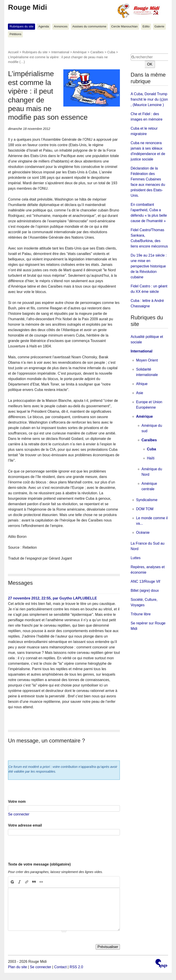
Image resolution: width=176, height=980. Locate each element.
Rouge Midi (27, 7)
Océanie (143, 532)
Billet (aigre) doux (145, 591)
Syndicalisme (147, 500)
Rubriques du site (21, 26)
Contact (60, 967)
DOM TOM (145, 509)
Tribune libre (141, 614)
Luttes (136, 558)
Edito (146, 26)
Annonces (61, 26)
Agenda (44, 26)
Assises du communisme (89, 26)
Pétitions (15, 34)
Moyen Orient (147, 360)
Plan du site (17, 967)
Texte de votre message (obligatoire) (39, 864)
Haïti (151, 458)
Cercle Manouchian (124, 26)
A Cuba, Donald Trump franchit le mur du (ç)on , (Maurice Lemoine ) (149, 99)
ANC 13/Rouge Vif (145, 581)
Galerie (159, 26)
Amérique (80, 52)
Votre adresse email (25, 825)
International (60, 52)
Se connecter (19, 814)
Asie (140, 393)
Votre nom (17, 802)
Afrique (142, 384)
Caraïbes (97, 52)
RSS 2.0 (76, 967)
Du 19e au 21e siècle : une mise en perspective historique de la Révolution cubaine (149, 266)
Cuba (111, 52)
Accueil (13, 52)
